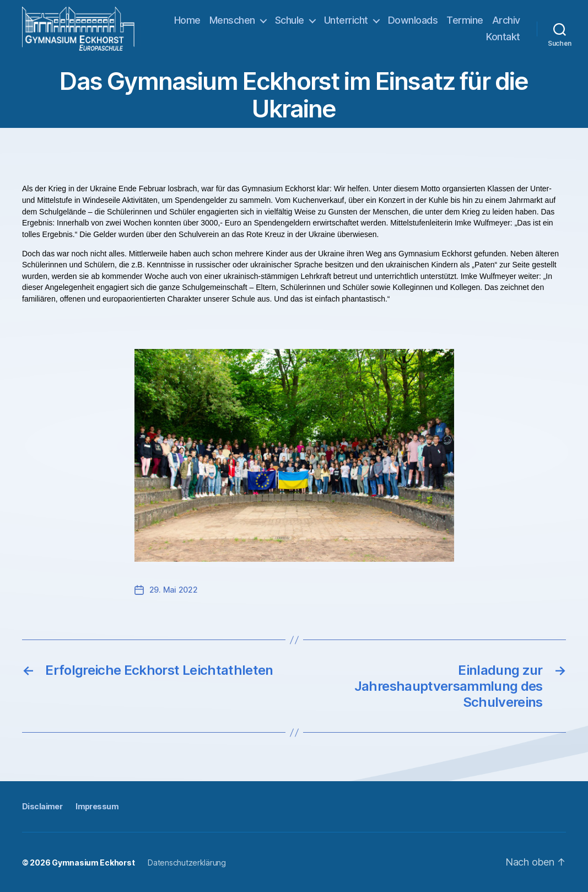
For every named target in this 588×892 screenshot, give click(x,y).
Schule (290, 20)
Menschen (232, 20)
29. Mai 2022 (174, 590)
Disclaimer (42, 806)
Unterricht (346, 20)
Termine (465, 20)
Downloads (413, 20)
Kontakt (503, 37)
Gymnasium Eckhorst (93, 863)
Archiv (506, 20)
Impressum (97, 806)
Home (187, 20)
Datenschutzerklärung (187, 863)
